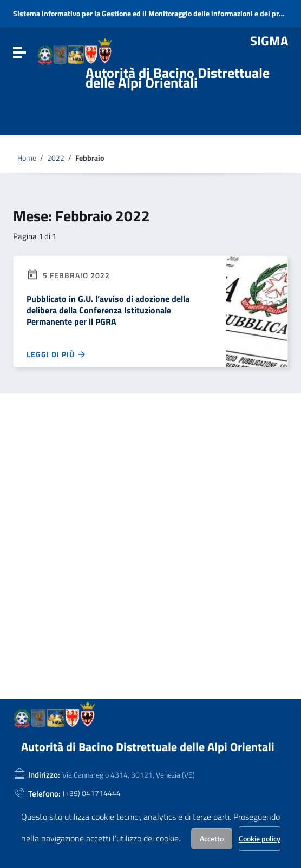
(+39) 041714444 (92, 793)
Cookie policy (260, 839)
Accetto (212, 839)
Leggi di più (57, 354)
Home (27, 158)
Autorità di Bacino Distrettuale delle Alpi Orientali (178, 78)
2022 (56, 158)
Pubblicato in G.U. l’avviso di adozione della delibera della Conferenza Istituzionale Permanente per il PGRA (108, 310)
